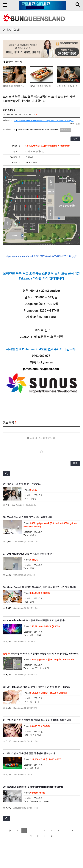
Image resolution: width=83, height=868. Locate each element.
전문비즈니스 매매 (13, 62)
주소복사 (65, 130)
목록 (75, 139)
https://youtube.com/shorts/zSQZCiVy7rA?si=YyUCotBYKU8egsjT (44, 120)
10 (38, 836)
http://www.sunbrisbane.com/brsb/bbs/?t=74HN (36, 130)
